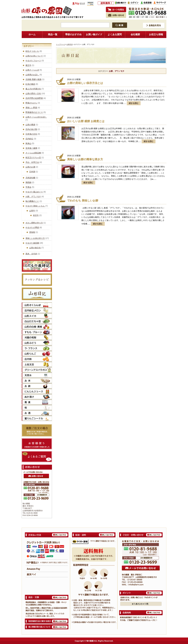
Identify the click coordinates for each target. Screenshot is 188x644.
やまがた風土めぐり (34, 192)
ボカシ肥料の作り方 (34, 223)
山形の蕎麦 (30, 125)
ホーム (32, 35)
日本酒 (32, 172)
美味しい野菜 (31, 108)
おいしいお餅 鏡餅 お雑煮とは (86, 121)
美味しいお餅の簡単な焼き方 (85, 159)
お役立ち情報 (156, 35)
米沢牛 (36, 215)
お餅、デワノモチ (33, 197)
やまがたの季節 (32, 227)
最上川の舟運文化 (33, 89)
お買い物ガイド (94, 35)
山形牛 (32, 211)
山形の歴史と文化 (33, 93)
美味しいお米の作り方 (35, 238)
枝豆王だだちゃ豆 (33, 158)
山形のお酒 (30, 167)
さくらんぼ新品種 (33, 153)
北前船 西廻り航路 (33, 79)
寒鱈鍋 (28, 182)
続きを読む (134, 103)
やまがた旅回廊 (32, 243)
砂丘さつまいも (32, 51)
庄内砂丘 (29, 139)
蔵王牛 (28, 65)
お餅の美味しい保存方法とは (85, 83)
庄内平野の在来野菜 (34, 98)
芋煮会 (28, 187)
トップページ (61, 44)
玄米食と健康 (31, 148)
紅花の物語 (30, 84)
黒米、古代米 (31, 254)
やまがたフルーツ (33, 61)
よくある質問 (115, 35)
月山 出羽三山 (32, 162)
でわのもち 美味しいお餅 (83, 201)
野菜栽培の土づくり (34, 112)
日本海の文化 (31, 134)
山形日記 (69, 44)
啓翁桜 (32, 232)
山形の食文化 (35, 248)
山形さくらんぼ (32, 70)
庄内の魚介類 (31, 129)
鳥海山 (28, 143)
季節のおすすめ (73, 35)
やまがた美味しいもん (35, 206)
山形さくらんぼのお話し (36, 117)
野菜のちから (31, 103)
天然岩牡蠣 (30, 178)
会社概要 (135, 35)
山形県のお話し (32, 75)
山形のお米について (34, 56)
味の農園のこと (32, 201)
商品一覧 (53, 35)
